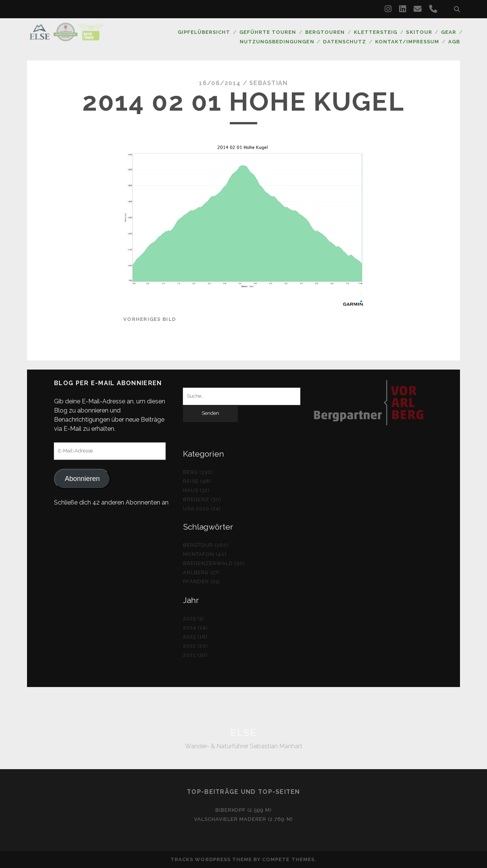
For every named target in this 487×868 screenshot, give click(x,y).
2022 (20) (196, 646)
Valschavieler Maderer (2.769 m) (243, 819)
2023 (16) (195, 637)
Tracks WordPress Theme (211, 859)
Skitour (419, 32)
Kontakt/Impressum (407, 42)
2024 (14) (195, 628)
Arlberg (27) (202, 572)
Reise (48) (197, 481)
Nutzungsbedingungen (277, 42)
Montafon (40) (205, 554)
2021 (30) (195, 655)
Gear (449, 32)
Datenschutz (345, 42)
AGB (454, 42)
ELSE (243, 733)
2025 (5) (194, 618)
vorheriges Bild (150, 319)
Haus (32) (196, 490)
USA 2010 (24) (202, 509)
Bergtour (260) (206, 545)
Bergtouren (325, 32)
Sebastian (269, 83)
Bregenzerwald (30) (214, 563)
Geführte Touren (267, 32)
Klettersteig (375, 32)
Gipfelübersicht (204, 32)
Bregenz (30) (202, 499)
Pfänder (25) (202, 582)
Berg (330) (198, 472)
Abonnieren (82, 479)
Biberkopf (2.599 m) (244, 810)
